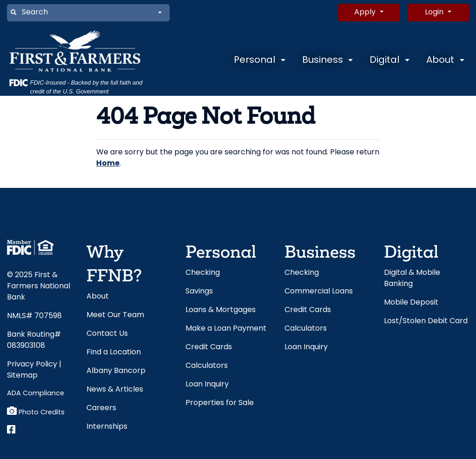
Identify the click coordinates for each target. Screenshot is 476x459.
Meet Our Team (115, 315)
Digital (384, 60)
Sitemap (22, 376)
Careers (101, 408)
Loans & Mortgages (221, 310)
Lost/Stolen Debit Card (426, 321)
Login (435, 13)
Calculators (207, 366)
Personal (255, 60)
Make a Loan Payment (226, 329)
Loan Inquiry (207, 385)
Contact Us (107, 334)
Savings (199, 292)
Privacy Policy (32, 365)
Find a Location (114, 353)
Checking (203, 273)
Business (323, 60)
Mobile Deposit (411, 303)
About (440, 60)
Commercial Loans (319, 292)
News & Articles (115, 390)
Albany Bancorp (116, 371)
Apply (366, 13)
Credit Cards (209, 347)
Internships (107, 427)
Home (108, 164)
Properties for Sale (220, 403)
